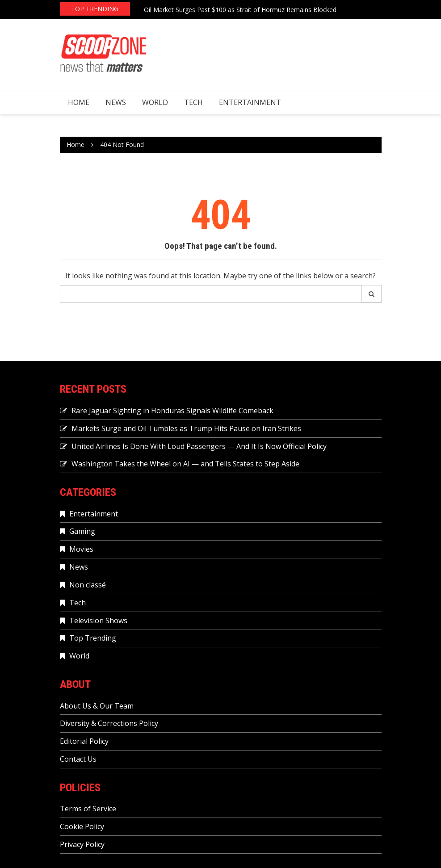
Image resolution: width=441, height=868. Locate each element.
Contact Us (78, 759)
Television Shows (98, 621)
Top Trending (93, 638)
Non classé (88, 585)
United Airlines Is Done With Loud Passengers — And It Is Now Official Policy (199, 446)
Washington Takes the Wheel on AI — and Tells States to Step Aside (185, 464)
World (155, 102)
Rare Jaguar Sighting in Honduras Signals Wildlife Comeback (172, 411)
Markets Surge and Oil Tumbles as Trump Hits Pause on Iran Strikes (186, 428)
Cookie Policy (82, 826)
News (116, 102)
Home (79, 102)
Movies (81, 549)
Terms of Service (88, 809)
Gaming (82, 531)
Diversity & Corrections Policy (109, 723)
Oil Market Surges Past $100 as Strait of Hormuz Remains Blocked (240, 10)
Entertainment (250, 102)
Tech (193, 102)
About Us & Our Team (97, 706)
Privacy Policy (82, 844)
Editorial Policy (84, 741)
